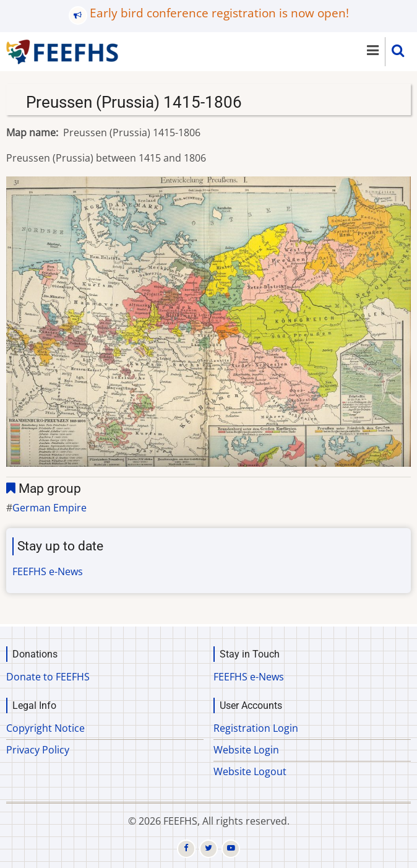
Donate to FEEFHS (48, 677)
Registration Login (256, 728)
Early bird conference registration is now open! (219, 13)
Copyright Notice (45, 728)
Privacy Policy (38, 750)
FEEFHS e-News (48, 571)
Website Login (246, 750)
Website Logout (250, 771)
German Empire (49, 508)
